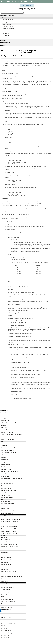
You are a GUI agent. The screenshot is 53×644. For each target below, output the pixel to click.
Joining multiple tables (7, 506)
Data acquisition (5, 420)
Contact (32, 2)
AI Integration (6, 33)
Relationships (5, 430)
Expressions (4, 537)
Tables (3, 443)
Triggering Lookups (6, 590)
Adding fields (4, 462)
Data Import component (5, 606)
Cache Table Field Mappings (8, 602)
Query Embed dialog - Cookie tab (9, 534)
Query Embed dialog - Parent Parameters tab (12, 524)
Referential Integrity (6, 474)
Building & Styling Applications (10, 22)
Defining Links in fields (7, 565)
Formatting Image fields (7, 560)
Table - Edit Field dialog (7, 455)
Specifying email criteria (7, 486)
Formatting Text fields (6, 557)
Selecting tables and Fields (8, 504)
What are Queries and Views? (8, 423)
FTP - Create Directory (7, 631)
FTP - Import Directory (7, 626)
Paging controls (5, 569)
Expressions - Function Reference (9, 544)
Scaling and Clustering (8, 29)
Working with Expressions (7, 542)
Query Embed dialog (6, 517)
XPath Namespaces (6, 597)
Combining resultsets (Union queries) (10, 511)
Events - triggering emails (7, 483)
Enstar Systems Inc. (26, 641)
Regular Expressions (6, 574)
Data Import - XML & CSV (7, 585)
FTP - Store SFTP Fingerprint (8, 623)
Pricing (8, 2)
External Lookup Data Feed (8, 587)
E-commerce (6, 36)
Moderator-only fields (6, 469)
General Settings (5, 592)
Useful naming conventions (8, 450)
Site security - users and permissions (12, 38)
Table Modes (4, 445)
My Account (24, 2)
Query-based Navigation (7, 513)
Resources (15, 2)
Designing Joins (5, 508)
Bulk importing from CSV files (8, 615)
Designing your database (7, 432)
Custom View (4, 553)
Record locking (5, 460)
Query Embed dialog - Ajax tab (9, 531)
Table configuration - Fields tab (9, 453)
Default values (5, 467)
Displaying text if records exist (8, 572)
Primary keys (4, 428)
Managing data (5, 418)
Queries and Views (6, 501)
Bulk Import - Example (7, 617)
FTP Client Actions (6, 621)
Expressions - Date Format (8, 549)
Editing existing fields (6, 464)
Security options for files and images (10, 472)
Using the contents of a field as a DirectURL (12, 479)
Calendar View (5, 579)
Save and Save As (6, 495)
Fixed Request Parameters (8, 599)
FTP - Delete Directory (7, 633)
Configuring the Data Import (6, 611)
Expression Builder (6, 540)
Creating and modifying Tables (9, 448)
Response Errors (5, 604)
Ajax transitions (5, 567)
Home (2, 2)
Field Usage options (6, 555)
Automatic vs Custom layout (8, 493)
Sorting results (5, 562)
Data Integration (7, 24)
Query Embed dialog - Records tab (10, 526)
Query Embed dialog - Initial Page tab (10, 529)
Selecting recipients (6, 488)
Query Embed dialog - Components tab (11, 519)
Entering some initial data (7, 498)
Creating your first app (8, 20)
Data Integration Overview (8, 439)
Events (4, 31)
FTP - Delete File (5, 635)
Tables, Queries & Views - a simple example (12, 435)
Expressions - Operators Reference (10, 547)
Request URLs (5, 594)
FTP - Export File (5, 638)
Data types (4, 425)
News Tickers (4, 581)
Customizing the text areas (8, 481)
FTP (2, 619)
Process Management (8, 26)
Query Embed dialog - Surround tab (10, 522)
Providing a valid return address (9, 491)
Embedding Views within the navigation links (12, 576)
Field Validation (5, 476)
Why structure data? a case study (9, 437)
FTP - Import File (5, 628)
